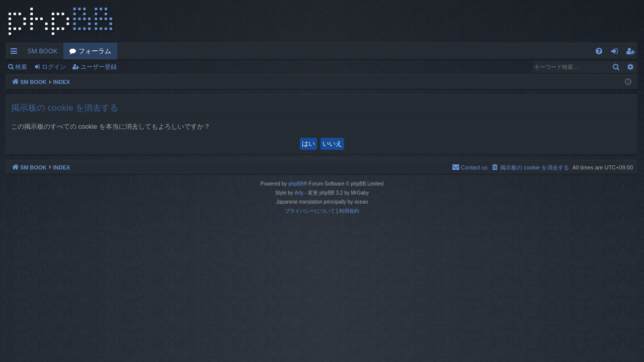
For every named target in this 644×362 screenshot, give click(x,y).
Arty (299, 193)
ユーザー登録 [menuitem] (633, 53)
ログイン (54, 67)
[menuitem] (599, 51)
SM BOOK (43, 51)
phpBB (296, 184)
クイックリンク (16, 53)
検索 (21, 67)
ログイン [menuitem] (617, 53)
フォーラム (95, 51)
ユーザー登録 (99, 67)
